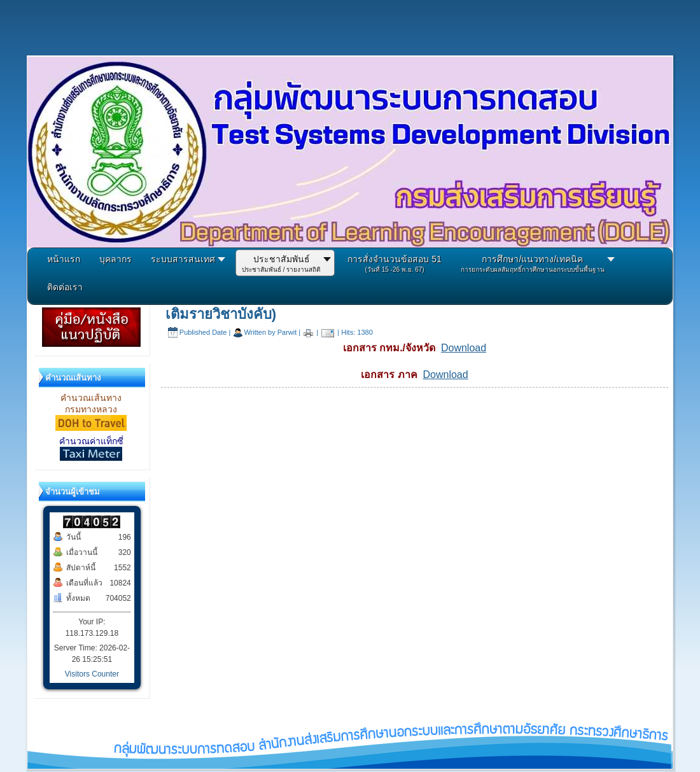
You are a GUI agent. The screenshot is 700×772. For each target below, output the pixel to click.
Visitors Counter (92, 674)
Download (464, 348)
